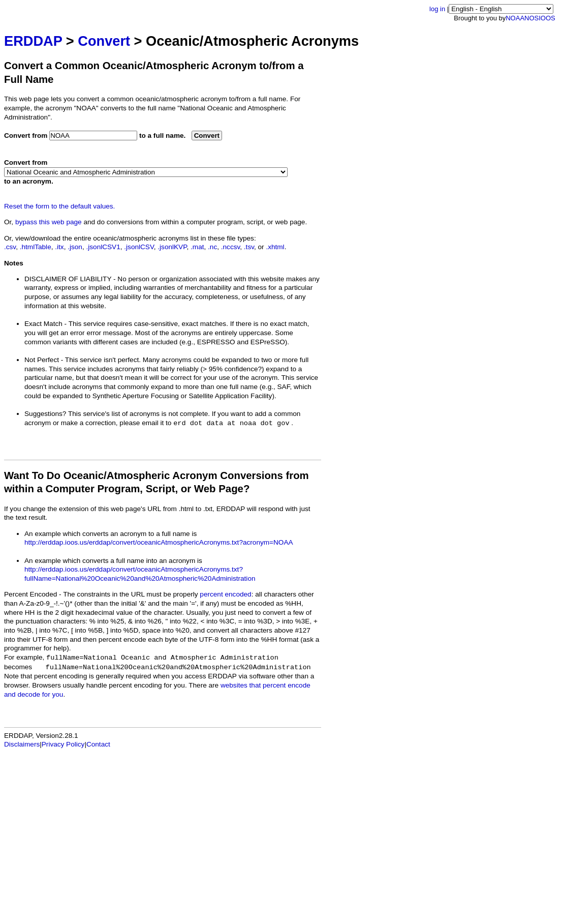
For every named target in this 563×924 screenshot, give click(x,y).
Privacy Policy (63, 744)
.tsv (249, 247)
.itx (59, 247)
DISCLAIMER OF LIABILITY (68, 279)
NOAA (515, 18)
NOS (531, 18)
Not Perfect (42, 360)
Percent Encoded (30, 594)
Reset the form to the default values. (59, 206)
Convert (104, 41)
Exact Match (43, 324)
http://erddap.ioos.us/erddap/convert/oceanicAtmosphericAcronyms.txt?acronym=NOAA (159, 542)
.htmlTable (36, 247)
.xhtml (275, 247)
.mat (197, 247)
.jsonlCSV (139, 247)
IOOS (547, 18)
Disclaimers (22, 744)
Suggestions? (45, 414)
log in (437, 9)
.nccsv (231, 247)
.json (75, 247)
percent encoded (225, 594)
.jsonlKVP (172, 247)
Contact (98, 744)
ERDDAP (33, 41)
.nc (212, 247)
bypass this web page (49, 222)
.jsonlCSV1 (103, 247)
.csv (10, 247)
